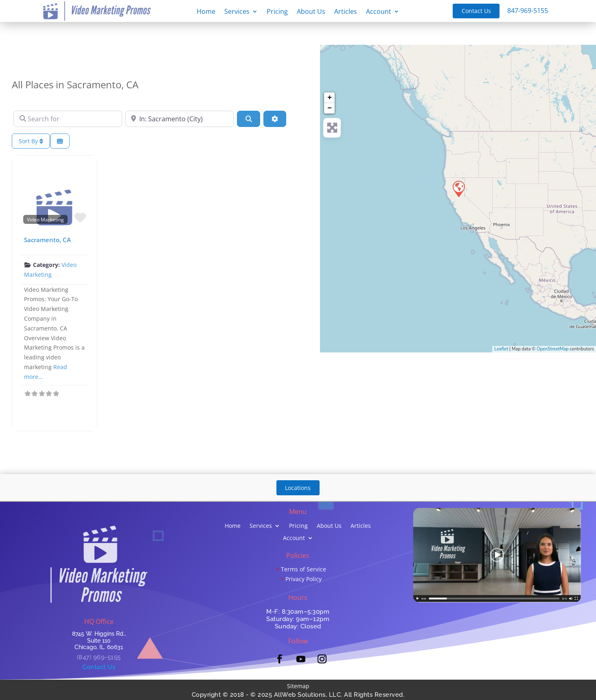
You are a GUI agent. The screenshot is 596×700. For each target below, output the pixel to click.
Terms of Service (303, 569)
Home (206, 12)
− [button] (330, 108)
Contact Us (476, 11)
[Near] (180, 119)
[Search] (248, 119)
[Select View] (60, 141)
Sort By (31, 141)
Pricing (277, 12)
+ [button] (330, 98)
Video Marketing (45, 219)
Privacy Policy (303, 579)
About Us (311, 12)
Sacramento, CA (47, 240)
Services (237, 12)
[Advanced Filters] (275, 119)
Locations (298, 488)
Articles (346, 12)
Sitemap (298, 686)
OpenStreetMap (553, 349)
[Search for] (68, 119)
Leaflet (501, 349)
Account (379, 12)
